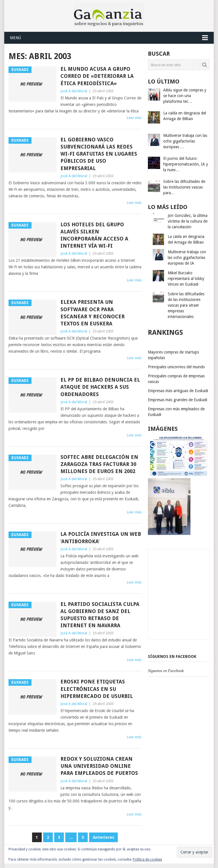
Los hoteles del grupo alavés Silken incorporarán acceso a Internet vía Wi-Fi (94, 235)
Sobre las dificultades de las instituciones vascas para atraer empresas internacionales (186, 305)
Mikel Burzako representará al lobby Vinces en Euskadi (186, 279)
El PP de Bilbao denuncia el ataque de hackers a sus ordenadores (100, 387)
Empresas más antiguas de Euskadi (178, 391)
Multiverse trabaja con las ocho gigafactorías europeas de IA (187, 258)
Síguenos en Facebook (172, 656)
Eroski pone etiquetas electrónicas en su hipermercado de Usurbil (97, 689)
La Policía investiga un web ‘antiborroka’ (101, 537)
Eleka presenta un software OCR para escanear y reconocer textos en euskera (93, 313)
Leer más (134, 118)
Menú (15, 38)
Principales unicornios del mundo (176, 367)
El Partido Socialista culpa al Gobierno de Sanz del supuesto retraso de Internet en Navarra (100, 615)
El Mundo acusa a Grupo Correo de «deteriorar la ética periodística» (97, 76)
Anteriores (103, 837)
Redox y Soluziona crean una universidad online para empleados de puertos (99, 766)
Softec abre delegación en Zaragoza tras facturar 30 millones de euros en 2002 (99, 464)
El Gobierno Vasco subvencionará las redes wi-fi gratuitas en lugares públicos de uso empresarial (99, 154)
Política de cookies (147, 859)
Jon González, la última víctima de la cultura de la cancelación (188, 221)
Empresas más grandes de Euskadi (178, 400)
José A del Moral (74, 91)
